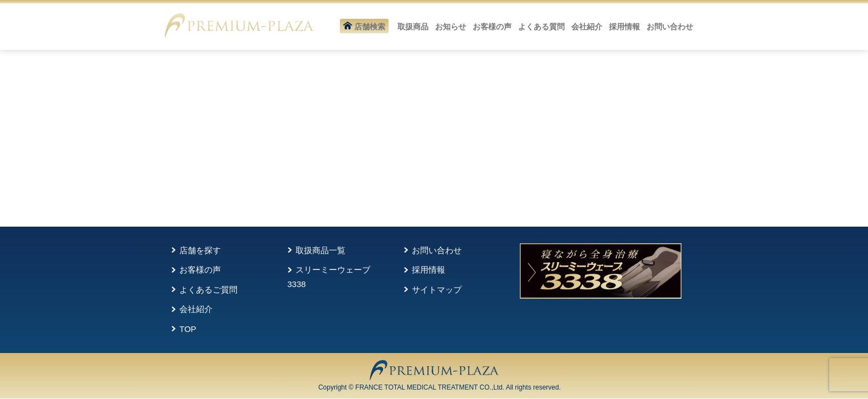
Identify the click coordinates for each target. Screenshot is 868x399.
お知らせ (451, 27)
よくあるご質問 (208, 290)
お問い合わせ (670, 27)
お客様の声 (492, 27)
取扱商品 (413, 27)
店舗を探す (200, 250)
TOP (188, 329)
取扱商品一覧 (321, 250)
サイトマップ (437, 290)
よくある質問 (541, 27)
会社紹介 (587, 27)
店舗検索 (364, 27)
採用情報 (624, 27)
